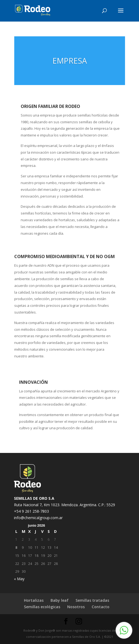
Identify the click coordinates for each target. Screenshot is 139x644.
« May (19, 579)
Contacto (101, 607)
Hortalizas (34, 600)
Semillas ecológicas (42, 607)
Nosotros (76, 607)
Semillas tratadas (92, 600)
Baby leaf (60, 600)
